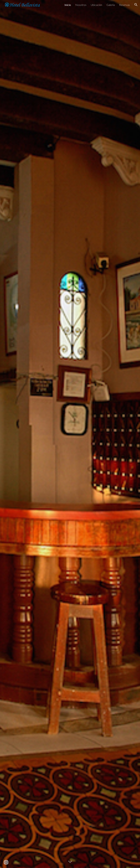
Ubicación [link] (96, 5)
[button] (136, 5)
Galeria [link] (111, 5)
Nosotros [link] (81, 5)
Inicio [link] (68, 5)
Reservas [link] (125, 5)
